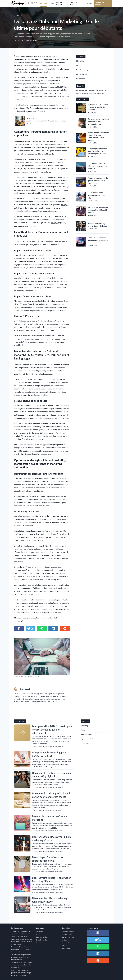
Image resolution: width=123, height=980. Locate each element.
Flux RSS (65, 946)
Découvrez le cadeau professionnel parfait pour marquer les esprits (51, 795)
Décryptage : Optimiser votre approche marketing (48, 859)
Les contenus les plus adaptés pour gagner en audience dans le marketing (22, 965)
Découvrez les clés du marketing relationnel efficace (50, 900)
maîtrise (89, 93)
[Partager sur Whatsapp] (42, 629)
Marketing (43, 3)
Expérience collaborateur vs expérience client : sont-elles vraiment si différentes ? (21, 934)
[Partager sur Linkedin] (53, 629)
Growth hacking (59, 3)
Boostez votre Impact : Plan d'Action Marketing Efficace (52, 879)
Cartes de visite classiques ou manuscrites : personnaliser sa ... (98, 122)
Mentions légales (68, 931)
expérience (100, 93)
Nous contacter (67, 948)
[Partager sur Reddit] (65, 629)
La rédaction (66, 940)
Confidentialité (67, 934)
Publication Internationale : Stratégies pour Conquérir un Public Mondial (98, 136)
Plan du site (66, 943)
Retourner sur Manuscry (99, 3)
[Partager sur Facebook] (19, 629)
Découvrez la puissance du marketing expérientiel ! (98, 240)
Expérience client (74, 3)
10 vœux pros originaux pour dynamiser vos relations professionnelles (98, 151)
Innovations (88, 3)
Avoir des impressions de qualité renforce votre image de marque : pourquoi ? (21, 973)
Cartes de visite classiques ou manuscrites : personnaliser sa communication (22, 941)
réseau (94, 93)
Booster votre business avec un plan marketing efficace (51, 838)
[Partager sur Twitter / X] (30, 629)
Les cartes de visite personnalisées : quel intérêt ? (96, 195)
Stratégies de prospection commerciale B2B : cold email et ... (98, 210)
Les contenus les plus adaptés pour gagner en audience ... (97, 166)
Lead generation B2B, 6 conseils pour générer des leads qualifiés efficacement (52, 730)
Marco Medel (33, 40)
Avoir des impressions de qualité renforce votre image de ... (98, 181)
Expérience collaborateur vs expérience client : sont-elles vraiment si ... (98, 107)
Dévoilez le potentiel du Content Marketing (50, 818)
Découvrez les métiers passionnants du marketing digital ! (51, 775)
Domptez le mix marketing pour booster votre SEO (49, 754)
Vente (52, 3)
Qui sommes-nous (68, 937)
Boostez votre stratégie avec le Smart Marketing (98, 225)
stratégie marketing (37, 63)
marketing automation (96, 91)
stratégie (64, 205)
